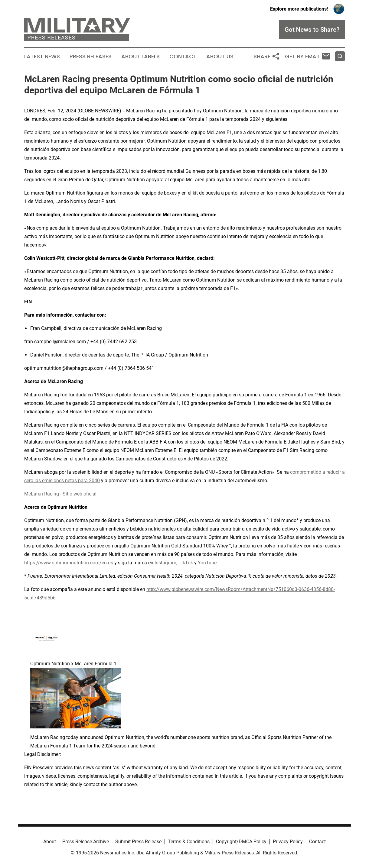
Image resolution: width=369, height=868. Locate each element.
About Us (220, 56)
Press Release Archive (86, 842)
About (50, 842)
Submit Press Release (138, 842)
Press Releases (91, 56)
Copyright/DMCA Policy (241, 842)
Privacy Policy (288, 842)
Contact (183, 56)
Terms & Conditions (189, 842)
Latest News (42, 56)
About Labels (140, 56)
